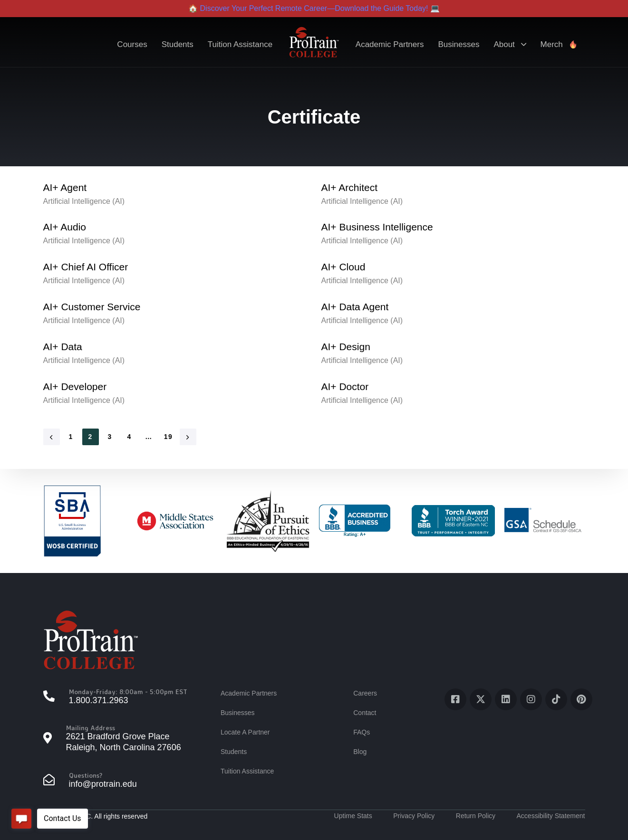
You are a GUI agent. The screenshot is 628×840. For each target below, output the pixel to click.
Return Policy (476, 816)
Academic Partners (390, 44)
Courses (132, 44)
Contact (365, 713)
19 (168, 437)
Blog (360, 752)
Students (178, 44)
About (510, 44)
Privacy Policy (414, 816)
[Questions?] (119, 781)
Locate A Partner (245, 732)
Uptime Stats (353, 816)
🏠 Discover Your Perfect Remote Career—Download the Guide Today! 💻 (314, 8)
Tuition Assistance (240, 44)
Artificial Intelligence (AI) (84, 201)
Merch (559, 44)
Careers (365, 693)
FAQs (362, 732)
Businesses (459, 44)
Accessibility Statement (551, 816)
